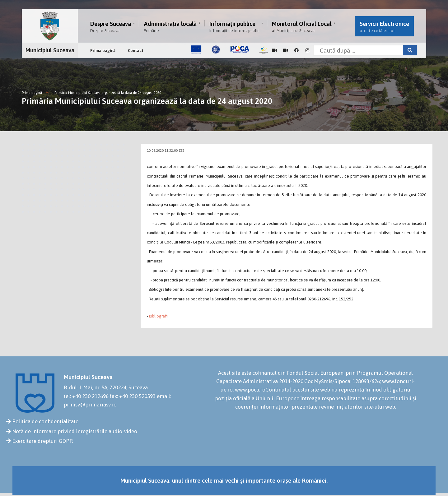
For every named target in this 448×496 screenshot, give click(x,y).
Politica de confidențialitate (45, 421)
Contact (136, 51)
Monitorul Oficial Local (302, 27)
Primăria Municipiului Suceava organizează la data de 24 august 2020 (108, 93)
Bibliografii (159, 316)
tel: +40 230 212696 (86, 396)
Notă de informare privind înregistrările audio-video (75, 431)
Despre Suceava (111, 27)
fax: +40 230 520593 (133, 396)
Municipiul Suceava (50, 50)
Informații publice (234, 27)
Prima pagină (103, 51)
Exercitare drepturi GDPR (42, 441)
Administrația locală (170, 27)
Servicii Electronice (384, 27)
